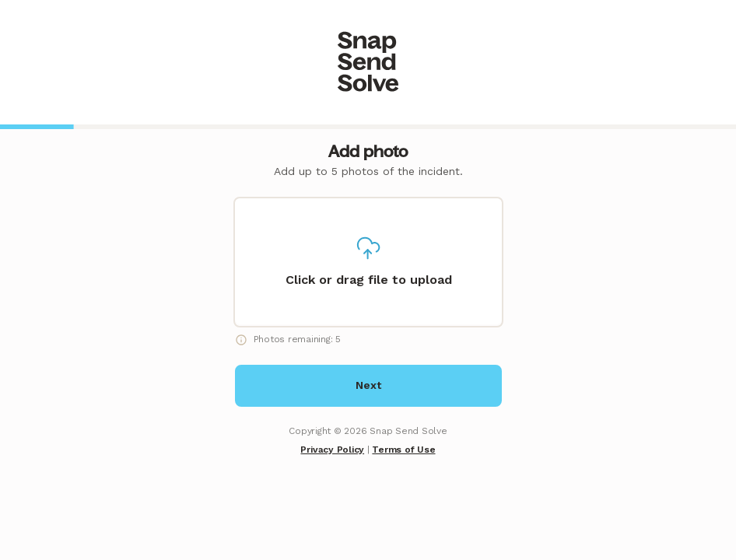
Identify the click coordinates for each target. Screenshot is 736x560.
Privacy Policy (332, 450)
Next (368, 385)
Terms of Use (403, 450)
